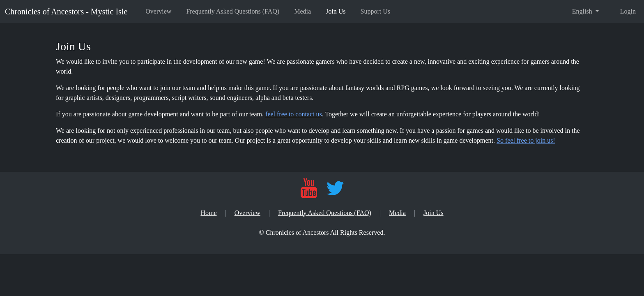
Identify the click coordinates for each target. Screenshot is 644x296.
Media (302, 11)
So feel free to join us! (526, 140)
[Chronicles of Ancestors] (322, 232)
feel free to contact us (294, 114)
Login (628, 11)
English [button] (583, 11)
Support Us (375, 11)
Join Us (336, 11)
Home (208, 213)
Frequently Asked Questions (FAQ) (233, 11)
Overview (158, 11)
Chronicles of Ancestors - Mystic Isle (66, 12)
